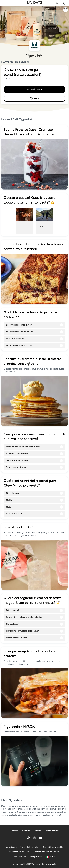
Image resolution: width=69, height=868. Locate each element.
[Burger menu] (3, 3)
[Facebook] (41, 838)
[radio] (25, 221)
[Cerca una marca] (57, 3)
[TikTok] (28, 838)
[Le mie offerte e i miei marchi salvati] (65, 3)
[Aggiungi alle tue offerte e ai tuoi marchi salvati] (66, 10)
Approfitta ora (34, 89)
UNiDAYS (34, 3)
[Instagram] (34, 838)
